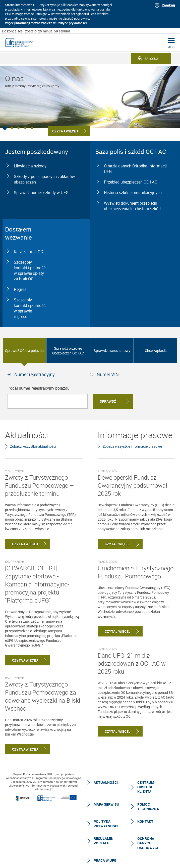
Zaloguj (151, 59)
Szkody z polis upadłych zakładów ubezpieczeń (44, 179)
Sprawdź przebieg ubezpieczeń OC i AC (68, 351)
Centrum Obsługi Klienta (146, 787)
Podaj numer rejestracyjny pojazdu (39, 388)
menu (171, 47)
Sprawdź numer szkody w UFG (41, 193)
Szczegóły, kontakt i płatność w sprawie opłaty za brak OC (30, 270)
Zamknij (168, 5)
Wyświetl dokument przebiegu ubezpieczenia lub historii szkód (132, 206)
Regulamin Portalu (104, 841)
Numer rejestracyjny (35, 374)
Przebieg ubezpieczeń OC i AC (131, 182)
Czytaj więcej (21, 544)
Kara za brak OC (28, 252)
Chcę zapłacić (156, 351)
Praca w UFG (105, 860)
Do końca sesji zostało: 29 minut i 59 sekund (36, 31)
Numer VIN (108, 374)
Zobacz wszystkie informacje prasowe (132, 446)
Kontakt (145, 821)
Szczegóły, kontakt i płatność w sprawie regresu (30, 308)
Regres (20, 289)
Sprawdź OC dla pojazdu (24, 351)
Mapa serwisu (106, 804)
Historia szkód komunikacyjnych (133, 193)
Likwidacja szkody (30, 166)
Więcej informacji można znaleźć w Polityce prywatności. (46, 23)
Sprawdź (108, 401)
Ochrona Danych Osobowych (148, 843)
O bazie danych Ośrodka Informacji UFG (135, 169)
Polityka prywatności (106, 824)
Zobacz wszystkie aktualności (33, 446)
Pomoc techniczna (148, 807)
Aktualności (106, 782)
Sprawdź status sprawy (112, 351)
